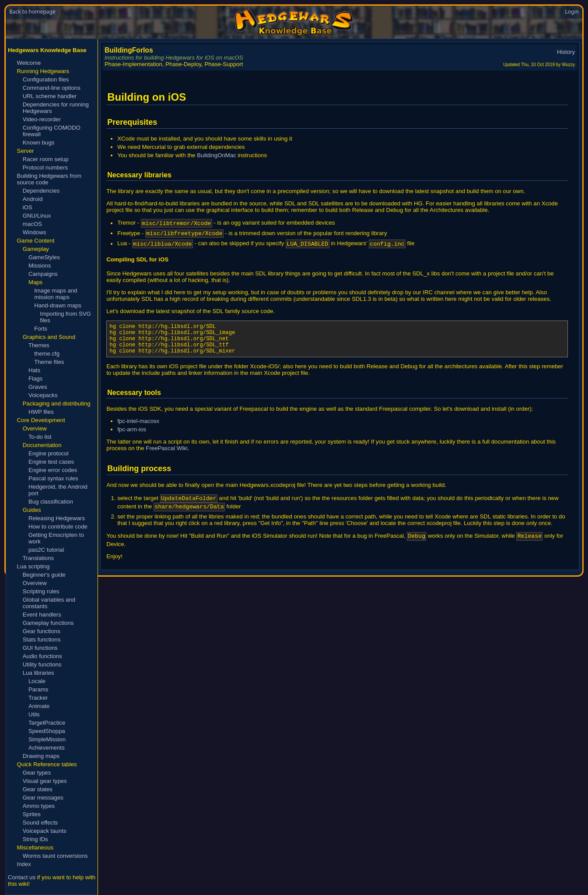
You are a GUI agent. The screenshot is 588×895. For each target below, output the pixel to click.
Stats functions (42, 640)
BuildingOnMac (216, 155)
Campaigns (43, 274)
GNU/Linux (37, 216)
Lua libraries (38, 673)
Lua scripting (33, 566)
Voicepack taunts (45, 831)
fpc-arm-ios (132, 440)
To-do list (40, 437)
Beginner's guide (44, 575)
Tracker (38, 698)
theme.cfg (47, 354)
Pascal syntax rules (53, 478)
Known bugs (39, 143)
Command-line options (52, 88)
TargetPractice (47, 723)
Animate (39, 706)
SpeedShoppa (47, 731)
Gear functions (42, 631)
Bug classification (51, 502)
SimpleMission (47, 739)
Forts (41, 329)
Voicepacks (43, 395)
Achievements (47, 748)
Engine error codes (53, 470)
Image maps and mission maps (56, 294)
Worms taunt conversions (55, 856)
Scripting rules (41, 591)
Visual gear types (45, 781)
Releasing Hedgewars (57, 518)
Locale (37, 681)
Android (33, 199)
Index (24, 864)
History (566, 52)
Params (38, 689)
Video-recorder (42, 119)
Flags (35, 379)
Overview (35, 583)
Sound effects (40, 823)
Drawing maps (41, 756)
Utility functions (42, 664)
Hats (34, 370)
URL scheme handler (50, 96)
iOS (28, 207)
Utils (34, 714)
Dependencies (41, 191)
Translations (38, 558)
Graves (38, 387)
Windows (35, 232)
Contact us (22, 877)
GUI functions (40, 648)
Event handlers (42, 615)
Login (572, 12)
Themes (39, 345)
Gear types (37, 773)
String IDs (35, 839)
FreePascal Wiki (166, 459)
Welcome (29, 63)
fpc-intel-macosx (138, 432)
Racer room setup (46, 159)
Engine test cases (51, 462)
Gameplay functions (48, 623)
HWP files (41, 412)
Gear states (38, 789)
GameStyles (44, 257)
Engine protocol (49, 453)
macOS (32, 224)
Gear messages (43, 798)
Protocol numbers (45, 167)
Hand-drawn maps (58, 305)
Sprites (32, 814)
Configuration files (46, 79)
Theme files (49, 362)
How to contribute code (58, 527)
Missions (40, 266)
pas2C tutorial (46, 550)
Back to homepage (32, 12)
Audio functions (42, 656)
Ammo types (39, 806)
